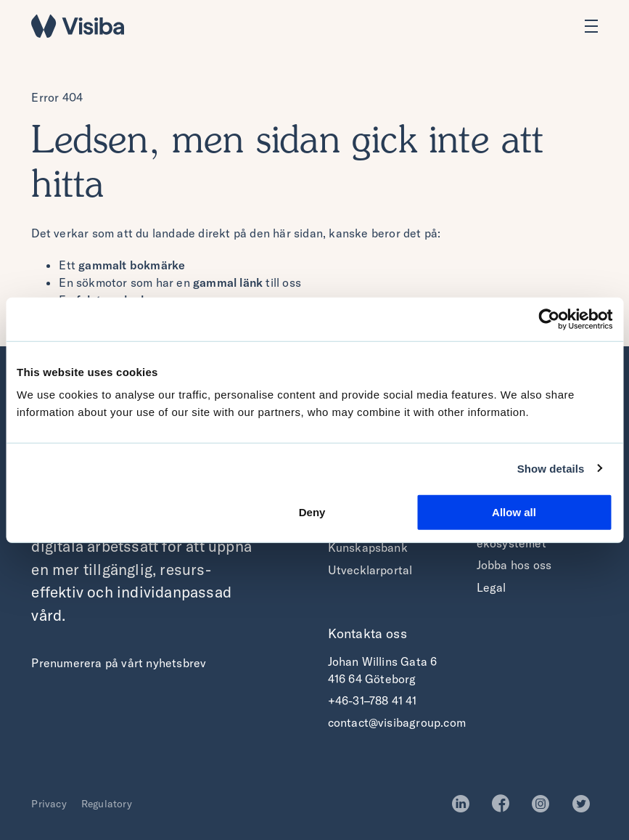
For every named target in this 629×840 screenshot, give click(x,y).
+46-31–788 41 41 (373, 701)
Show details (551, 468)
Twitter (585, 804)
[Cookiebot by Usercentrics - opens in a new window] (549, 319)
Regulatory (107, 804)
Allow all (514, 512)
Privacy (49, 804)
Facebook (505, 804)
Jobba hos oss (514, 565)
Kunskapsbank (368, 547)
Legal (492, 587)
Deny (312, 512)
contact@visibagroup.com (397, 722)
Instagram (544, 804)
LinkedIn (465, 804)
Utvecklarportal (370, 570)
